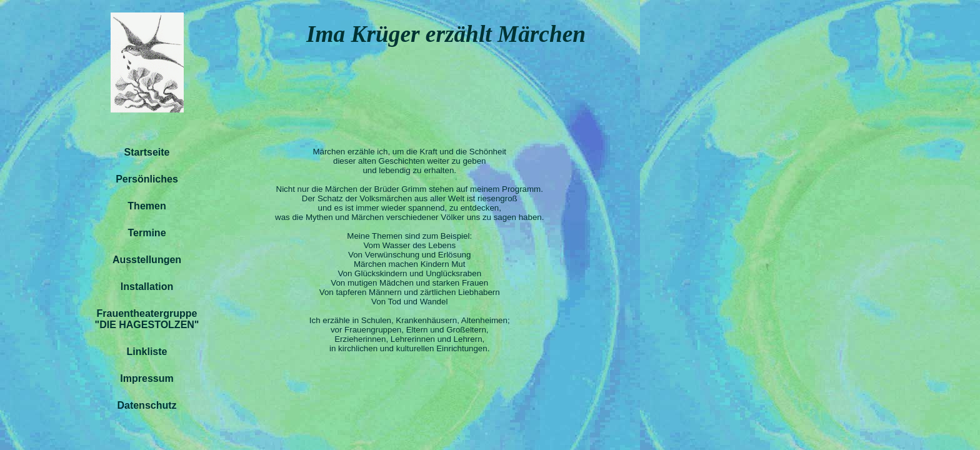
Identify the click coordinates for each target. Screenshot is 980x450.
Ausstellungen (147, 260)
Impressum (147, 378)
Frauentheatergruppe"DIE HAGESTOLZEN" (147, 319)
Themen (147, 206)
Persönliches (147, 179)
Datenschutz (147, 405)
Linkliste (147, 352)
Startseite (147, 152)
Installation (147, 287)
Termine (147, 233)
